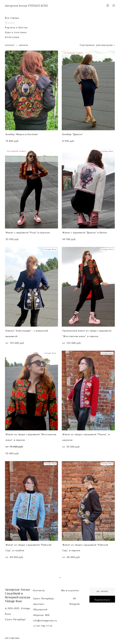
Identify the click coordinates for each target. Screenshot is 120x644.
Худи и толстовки (16, 32)
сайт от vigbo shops (12, 638)
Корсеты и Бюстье (16, 27)
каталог (10, 45)
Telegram (75, 604)
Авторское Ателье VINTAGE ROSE (26, 6)
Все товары (12, 18)
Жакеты (10, 23)
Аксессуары (12, 37)
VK (75, 598)
